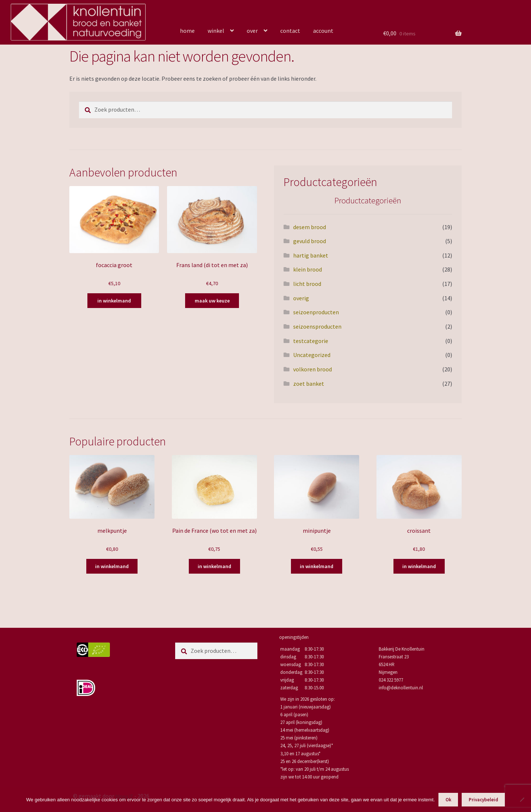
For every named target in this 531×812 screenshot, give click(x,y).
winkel (216, 31)
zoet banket (309, 384)
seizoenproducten (316, 312)
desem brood (310, 227)
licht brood (307, 284)
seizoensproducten (317, 326)
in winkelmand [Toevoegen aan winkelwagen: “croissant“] (419, 566)
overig (301, 298)
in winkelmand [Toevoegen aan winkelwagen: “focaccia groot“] (114, 301)
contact (290, 31)
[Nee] (522, 799)
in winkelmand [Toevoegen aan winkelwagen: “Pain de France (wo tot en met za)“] (214, 566)
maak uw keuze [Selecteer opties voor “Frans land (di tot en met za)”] (212, 301)
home (187, 31)
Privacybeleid (483, 800)
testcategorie (311, 341)
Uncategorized (312, 355)
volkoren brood (313, 369)
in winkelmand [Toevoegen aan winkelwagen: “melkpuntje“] (112, 566)
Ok (448, 800)
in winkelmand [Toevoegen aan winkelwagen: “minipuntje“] (317, 566)
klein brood (308, 269)
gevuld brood (310, 241)
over (252, 31)
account (323, 31)
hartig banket (311, 255)
